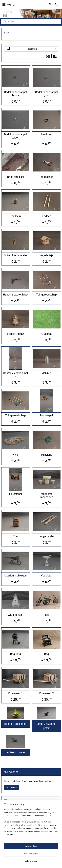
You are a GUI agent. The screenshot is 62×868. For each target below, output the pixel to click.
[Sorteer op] (31, 49)
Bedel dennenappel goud (46, 94)
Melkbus (46, 373)
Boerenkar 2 (47, 693)
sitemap (49, 856)
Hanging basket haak (16, 295)
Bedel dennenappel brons (16, 94)
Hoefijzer (47, 134)
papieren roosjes (16, 752)
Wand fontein (16, 615)
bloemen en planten (15, 724)
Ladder (46, 216)
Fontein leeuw (16, 334)
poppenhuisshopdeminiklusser (22, 801)
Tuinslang (47, 455)
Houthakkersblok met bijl (16, 375)
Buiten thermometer (15, 255)
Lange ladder (47, 536)
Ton (16, 536)
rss (55, 856)
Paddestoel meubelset (46, 496)
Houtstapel (47, 415)
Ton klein (15, 216)
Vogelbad (47, 576)
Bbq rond (15, 654)
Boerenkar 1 (15, 693)
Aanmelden (11, 788)
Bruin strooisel (15, 177)
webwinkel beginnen (19, 862)
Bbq (46, 654)
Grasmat (47, 334)
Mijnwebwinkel (45, 862)
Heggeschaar (47, 177)
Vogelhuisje (46, 255)
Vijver (16, 455)
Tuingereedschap (47, 295)
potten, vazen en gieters (46, 726)
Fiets (47, 615)
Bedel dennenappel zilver (16, 136)
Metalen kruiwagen (16, 576)
